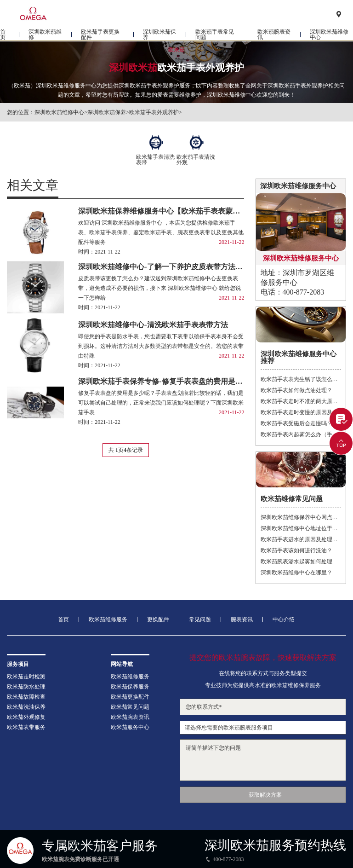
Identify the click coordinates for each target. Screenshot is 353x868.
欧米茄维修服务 (108, 619)
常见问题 (200, 619)
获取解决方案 (265, 795)
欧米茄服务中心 (130, 727)
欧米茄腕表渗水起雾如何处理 (296, 561)
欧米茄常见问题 (130, 707)
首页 (3, 35)
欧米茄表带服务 (26, 727)
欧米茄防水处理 (26, 687)
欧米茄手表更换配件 (100, 35)
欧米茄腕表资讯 (274, 35)
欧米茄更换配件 (130, 697)
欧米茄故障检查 (26, 697)
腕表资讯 (242, 619)
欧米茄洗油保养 (26, 707)
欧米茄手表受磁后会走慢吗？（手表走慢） (301, 423)
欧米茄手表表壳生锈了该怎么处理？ (301, 379)
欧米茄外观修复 (26, 717)
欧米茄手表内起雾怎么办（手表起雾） (301, 434)
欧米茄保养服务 (130, 687)
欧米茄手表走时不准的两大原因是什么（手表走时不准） (301, 401)
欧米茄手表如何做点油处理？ (296, 390)
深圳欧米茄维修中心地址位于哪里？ (301, 528)
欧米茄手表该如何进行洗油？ (296, 550)
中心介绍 (284, 619)
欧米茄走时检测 (26, 677)
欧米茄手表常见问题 (215, 35)
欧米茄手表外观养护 (154, 112)
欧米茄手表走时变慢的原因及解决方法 (301, 412)
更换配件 (158, 619)
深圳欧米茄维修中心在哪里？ (296, 573)
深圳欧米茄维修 (45, 35)
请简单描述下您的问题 (263, 760)
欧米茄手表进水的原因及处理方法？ (301, 539)
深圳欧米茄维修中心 (329, 35)
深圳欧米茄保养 (159, 35)
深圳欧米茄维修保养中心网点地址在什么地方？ (301, 517)
